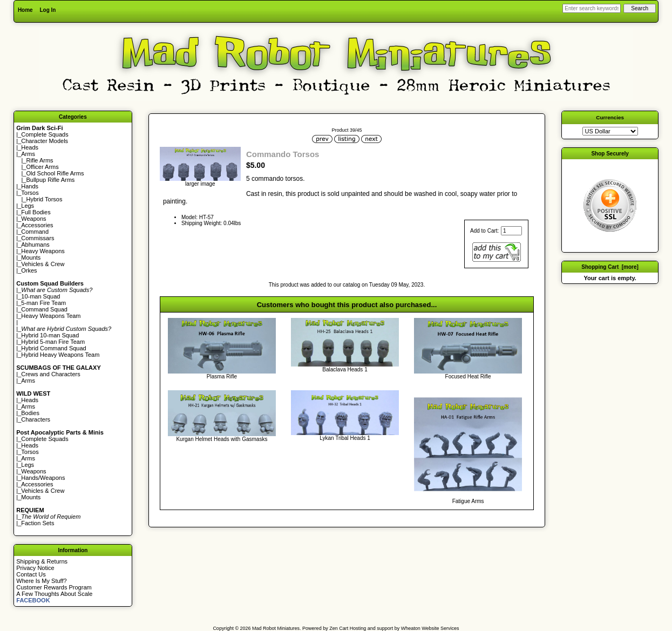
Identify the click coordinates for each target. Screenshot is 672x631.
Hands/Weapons (43, 478)
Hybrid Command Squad (53, 348)
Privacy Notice (35, 568)
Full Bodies (36, 212)
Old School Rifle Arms (55, 173)
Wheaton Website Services (430, 628)
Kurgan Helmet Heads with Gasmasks (222, 439)
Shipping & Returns (42, 561)
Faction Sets (38, 523)
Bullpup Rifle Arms (50, 180)
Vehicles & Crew (43, 264)
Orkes (29, 270)
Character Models (45, 141)
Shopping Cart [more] (610, 267)
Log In (47, 10)
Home (25, 10)
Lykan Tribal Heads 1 (345, 438)
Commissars (38, 238)
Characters (36, 419)
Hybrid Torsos (44, 199)
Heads (30, 147)
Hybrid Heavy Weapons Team (60, 355)
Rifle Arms (39, 160)
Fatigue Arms (468, 501)
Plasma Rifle (222, 376)
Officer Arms (42, 167)
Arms (28, 381)
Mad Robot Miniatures (276, 628)
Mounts (31, 257)
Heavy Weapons (43, 251)
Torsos (30, 193)
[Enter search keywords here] (592, 8)
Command (35, 232)
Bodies (30, 413)
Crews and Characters (50, 374)
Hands (30, 186)
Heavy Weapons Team (51, 316)
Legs (28, 206)
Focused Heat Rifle (468, 376)
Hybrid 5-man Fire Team (53, 342)
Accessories (37, 225)
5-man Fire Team (43, 303)
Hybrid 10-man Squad (50, 335)
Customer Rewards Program (54, 587)
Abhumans (35, 245)
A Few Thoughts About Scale (54, 594)
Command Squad (44, 309)
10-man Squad (40, 296)
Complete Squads (45, 134)
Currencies (610, 117)
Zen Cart (339, 628)
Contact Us (31, 574)
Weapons (33, 219)
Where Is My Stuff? (41, 581)
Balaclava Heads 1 (345, 369)
